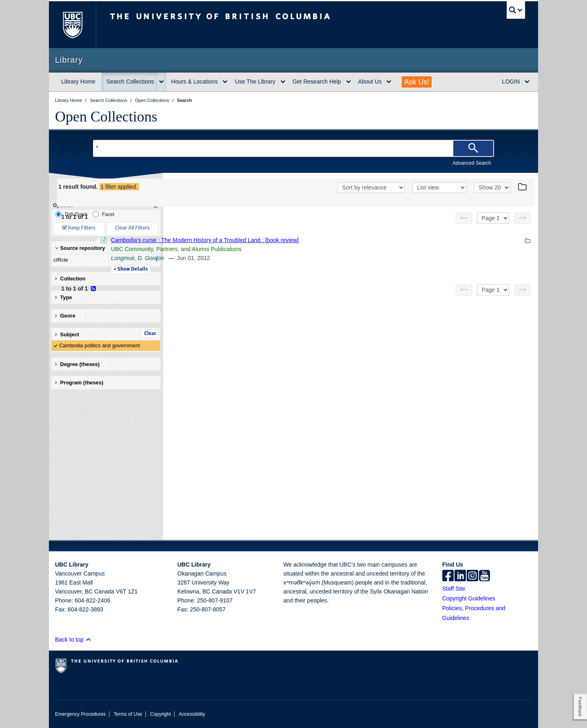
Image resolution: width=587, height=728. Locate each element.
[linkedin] (460, 576)
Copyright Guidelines (469, 598)
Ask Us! (417, 82)
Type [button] (70, 297)
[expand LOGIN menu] (527, 82)
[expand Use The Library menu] (283, 82)
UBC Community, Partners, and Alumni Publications (288, 249)
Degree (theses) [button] (83, 364)
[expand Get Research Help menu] (349, 82)
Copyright (160, 714)
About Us (370, 82)
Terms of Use (128, 714)
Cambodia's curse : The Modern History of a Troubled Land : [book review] (317, 240)
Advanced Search (472, 163)
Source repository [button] (80, 248)
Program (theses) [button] (85, 383)
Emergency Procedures (80, 714)
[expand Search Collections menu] (161, 82)
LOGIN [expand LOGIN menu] (511, 82)
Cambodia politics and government (99, 345)
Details (242, 269)
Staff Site (454, 589)
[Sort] (371, 188)
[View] (439, 188)
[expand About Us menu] (389, 82)
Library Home (78, 82)
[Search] (473, 148)
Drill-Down (71, 214)
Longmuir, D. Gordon (249, 258)
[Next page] (523, 218)
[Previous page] (464, 218)
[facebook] (448, 576)
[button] (88, 639)
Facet (103, 214)
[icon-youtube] (484, 576)
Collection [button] (70, 279)
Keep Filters (79, 228)
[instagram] (472, 576)
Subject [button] (73, 334)
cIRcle (104, 260)
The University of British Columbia (72, 25)
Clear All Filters (132, 228)
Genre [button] (71, 316)
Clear (150, 334)
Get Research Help (317, 82)
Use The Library (255, 82)
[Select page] (493, 218)
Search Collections (130, 82)
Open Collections (106, 117)
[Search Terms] (293, 148)
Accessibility (192, 714)
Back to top (73, 640)
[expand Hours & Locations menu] (225, 82)
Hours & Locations (194, 82)
